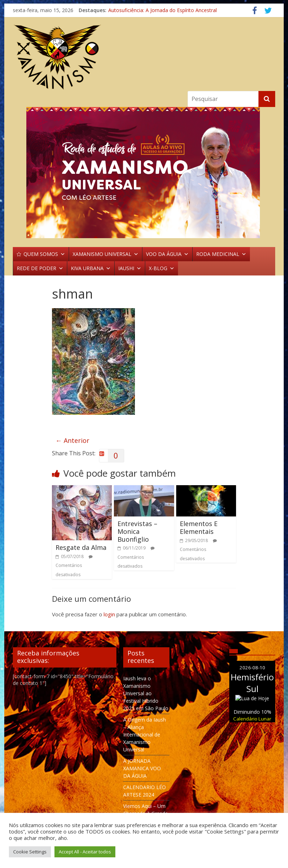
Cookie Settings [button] (30, 852)
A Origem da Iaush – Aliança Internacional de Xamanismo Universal (145, 735)
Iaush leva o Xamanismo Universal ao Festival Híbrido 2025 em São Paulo (146, 693)
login (109, 614)
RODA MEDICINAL (221, 254)
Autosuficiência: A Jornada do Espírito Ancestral (163, 10)
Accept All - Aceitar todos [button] (85, 852)
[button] (144, 173)
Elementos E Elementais (199, 527)
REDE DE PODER (40, 268)
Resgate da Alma (81, 547)
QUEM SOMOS (44, 254)
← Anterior (72, 440)
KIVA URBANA (91, 268)
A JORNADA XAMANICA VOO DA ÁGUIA (142, 768)
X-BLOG (162, 268)
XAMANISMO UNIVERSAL (106, 254)
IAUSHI (130, 268)
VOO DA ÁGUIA (167, 254)
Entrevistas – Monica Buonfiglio (137, 531)
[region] (144, 173)
